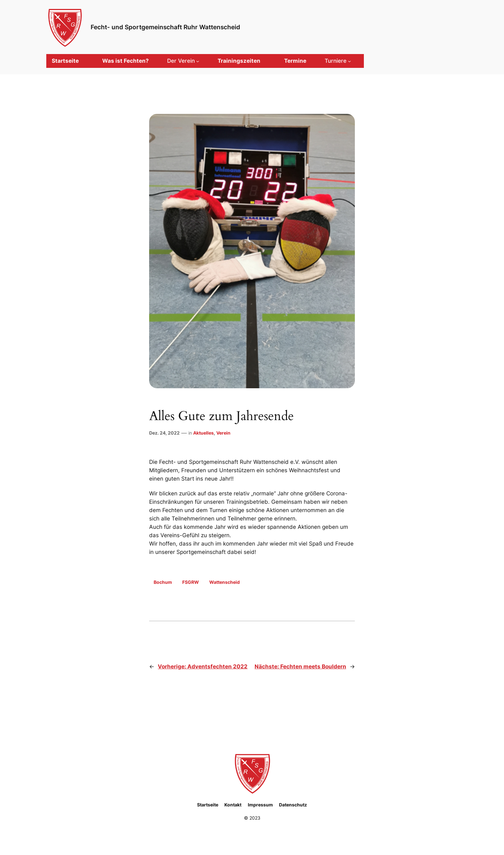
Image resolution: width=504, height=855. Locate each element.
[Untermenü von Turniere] (338, 61)
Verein (223, 433)
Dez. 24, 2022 (164, 433)
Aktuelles (203, 433)
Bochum (163, 582)
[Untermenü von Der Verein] (183, 61)
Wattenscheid (225, 582)
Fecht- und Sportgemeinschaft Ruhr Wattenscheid (165, 27)
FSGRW (191, 582)
